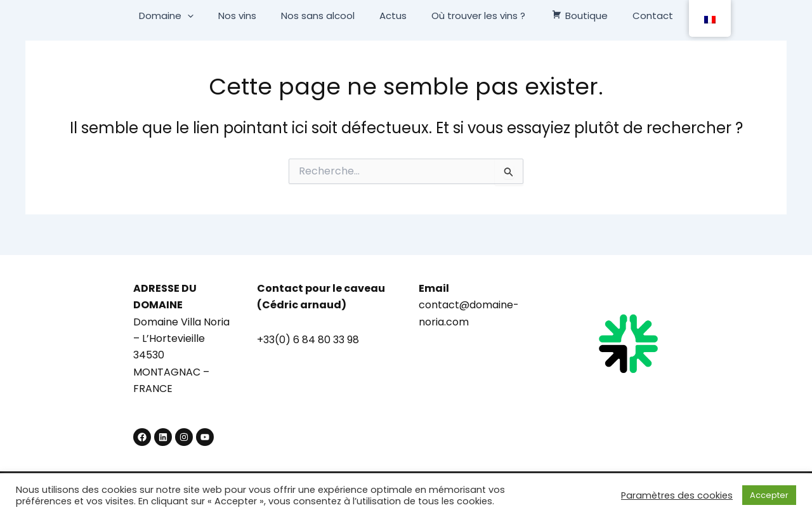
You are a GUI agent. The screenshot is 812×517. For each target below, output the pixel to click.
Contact (636, 16)
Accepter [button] (769, 495)
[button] (205, 16)
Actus (393, 16)
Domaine (183, 16)
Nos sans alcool (324, 16)
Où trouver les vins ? (473, 16)
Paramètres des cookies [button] (677, 495)
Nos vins (249, 16)
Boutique (567, 16)
